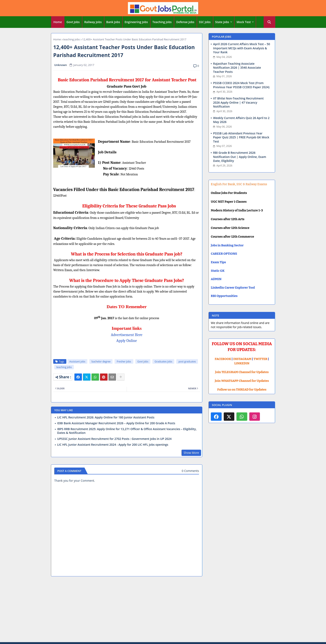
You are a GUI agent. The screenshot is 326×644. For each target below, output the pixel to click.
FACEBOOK (223, 359)
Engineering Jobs (136, 22)
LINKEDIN (242, 363)
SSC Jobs (205, 22)
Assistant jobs (77, 362)
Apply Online (127, 341)
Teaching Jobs (162, 22)
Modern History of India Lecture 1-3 (237, 210)
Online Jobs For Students (229, 193)
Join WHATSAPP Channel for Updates (242, 381)
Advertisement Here (127, 335)
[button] (269, 22)
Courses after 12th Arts (228, 219)
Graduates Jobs (163, 362)
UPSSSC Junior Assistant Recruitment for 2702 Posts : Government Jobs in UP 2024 (114, 439)
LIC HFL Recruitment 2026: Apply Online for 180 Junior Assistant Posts (106, 417)
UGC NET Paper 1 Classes (229, 202)
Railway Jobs (93, 22)
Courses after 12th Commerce (232, 237)
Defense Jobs (185, 22)
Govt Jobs (73, 22)
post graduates (187, 362)
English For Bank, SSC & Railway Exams (239, 184)
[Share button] (121, 377)
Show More (191, 453)
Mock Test (244, 22)
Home (58, 22)
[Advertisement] (163, 610)
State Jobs (222, 22)
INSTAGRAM (242, 359)
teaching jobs (72, 39)
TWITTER (260, 359)
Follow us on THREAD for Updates (242, 390)
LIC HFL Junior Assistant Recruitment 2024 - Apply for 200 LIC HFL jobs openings (113, 445)
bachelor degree (101, 362)
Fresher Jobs (124, 362)
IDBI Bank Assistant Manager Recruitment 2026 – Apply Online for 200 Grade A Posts (116, 423)
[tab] (58, 22)
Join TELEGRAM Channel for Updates (242, 372)
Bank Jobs (113, 22)
